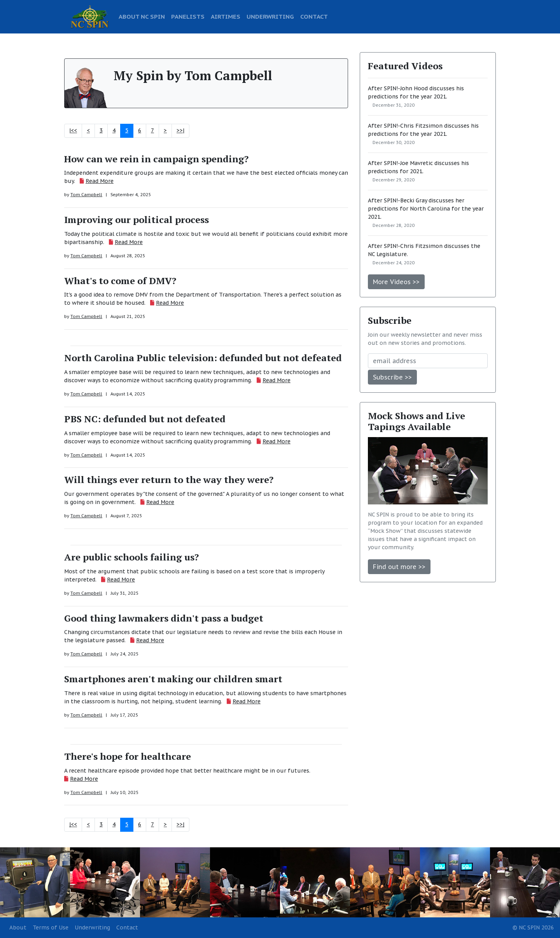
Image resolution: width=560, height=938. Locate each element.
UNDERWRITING (270, 16)
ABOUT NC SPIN (142, 16)
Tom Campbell (86, 195)
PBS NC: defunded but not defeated (145, 419)
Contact (127, 927)
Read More (100, 181)
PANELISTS (188, 16)
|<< (73, 130)
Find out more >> (399, 567)
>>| (180, 130)
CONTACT (314, 16)
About (18, 927)
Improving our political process (136, 220)
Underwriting (92, 927)
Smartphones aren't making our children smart (173, 679)
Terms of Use (51, 927)
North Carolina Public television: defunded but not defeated (203, 358)
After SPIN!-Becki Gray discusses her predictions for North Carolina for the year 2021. (426, 209)
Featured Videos (405, 66)
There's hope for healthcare (128, 756)
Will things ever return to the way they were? (169, 480)
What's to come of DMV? (120, 281)
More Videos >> (396, 282)
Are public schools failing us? (131, 557)
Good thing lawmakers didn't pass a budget (164, 618)
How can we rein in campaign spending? (156, 159)
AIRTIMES (226, 16)
